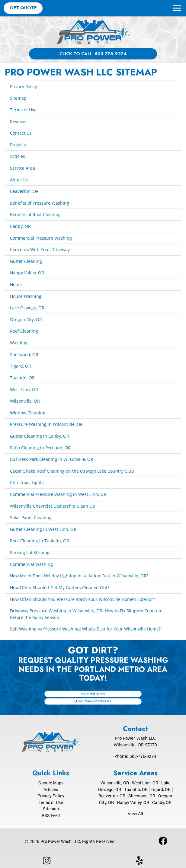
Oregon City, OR (26, 319)
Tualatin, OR (22, 378)
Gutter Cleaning (26, 261)
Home (16, 284)
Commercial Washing (31, 564)
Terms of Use (23, 110)
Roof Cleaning (24, 331)
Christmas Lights (27, 482)
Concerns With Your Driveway (40, 249)
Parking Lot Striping (30, 552)
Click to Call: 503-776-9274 (93, 54)
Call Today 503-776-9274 (93, 699)
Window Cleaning (28, 413)
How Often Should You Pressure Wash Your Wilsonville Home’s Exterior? (82, 599)
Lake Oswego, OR (27, 308)
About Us (19, 180)
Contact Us (21, 133)
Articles (18, 156)
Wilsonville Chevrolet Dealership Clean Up (53, 506)
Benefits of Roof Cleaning (35, 214)
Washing (19, 343)
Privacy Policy (23, 86)
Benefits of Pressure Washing (40, 203)
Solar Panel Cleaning (31, 517)
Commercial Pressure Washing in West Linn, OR (58, 494)
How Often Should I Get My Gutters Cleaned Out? (60, 587)
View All (135, 814)
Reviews (18, 121)
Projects (18, 145)
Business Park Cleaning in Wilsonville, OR (52, 459)
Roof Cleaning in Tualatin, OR (40, 541)
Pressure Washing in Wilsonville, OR (46, 424)
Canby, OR (20, 226)
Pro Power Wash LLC (60, 841)
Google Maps (51, 783)
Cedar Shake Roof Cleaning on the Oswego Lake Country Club (72, 471)
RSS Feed (51, 815)
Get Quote (23, 8)
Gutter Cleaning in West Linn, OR (43, 529)
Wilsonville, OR (25, 401)
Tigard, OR (21, 366)
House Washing (26, 296)
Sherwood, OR (24, 354)
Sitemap (18, 98)
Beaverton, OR (24, 191)
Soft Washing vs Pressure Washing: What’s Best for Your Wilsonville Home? (85, 629)
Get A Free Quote (93, 696)
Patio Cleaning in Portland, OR (40, 448)
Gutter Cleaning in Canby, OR (40, 436)
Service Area (22, 168)
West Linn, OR (24, 389)
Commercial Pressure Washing (41, 238)
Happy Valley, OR (27, 273)
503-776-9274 (143, 756)
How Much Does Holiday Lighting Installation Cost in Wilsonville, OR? (79, 576)
